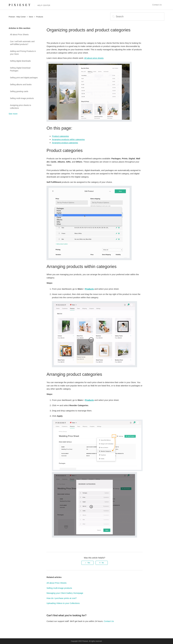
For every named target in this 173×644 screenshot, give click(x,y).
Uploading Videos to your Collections (63, 603)
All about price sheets (94, 58)
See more (13, 114)
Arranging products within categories (68, 139)
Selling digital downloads (20, 61)
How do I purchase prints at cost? (62, 598)
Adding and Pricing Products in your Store (23, 53)
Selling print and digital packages (24, 78)
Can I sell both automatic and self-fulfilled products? (22, 43)
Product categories (60, 136)
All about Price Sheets (19, 35)
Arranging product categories (65, 143)
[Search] (137, 17)
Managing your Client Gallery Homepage (65, 593)
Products (40, 17)
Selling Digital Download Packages (20, 69)
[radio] (87, 563)
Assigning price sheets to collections (21, 107)
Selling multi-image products (22, 98)
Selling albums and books (21, 84)
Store (31, 17)
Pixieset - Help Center (17, 17)
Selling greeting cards (19, 91)
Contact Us (157, 5)
